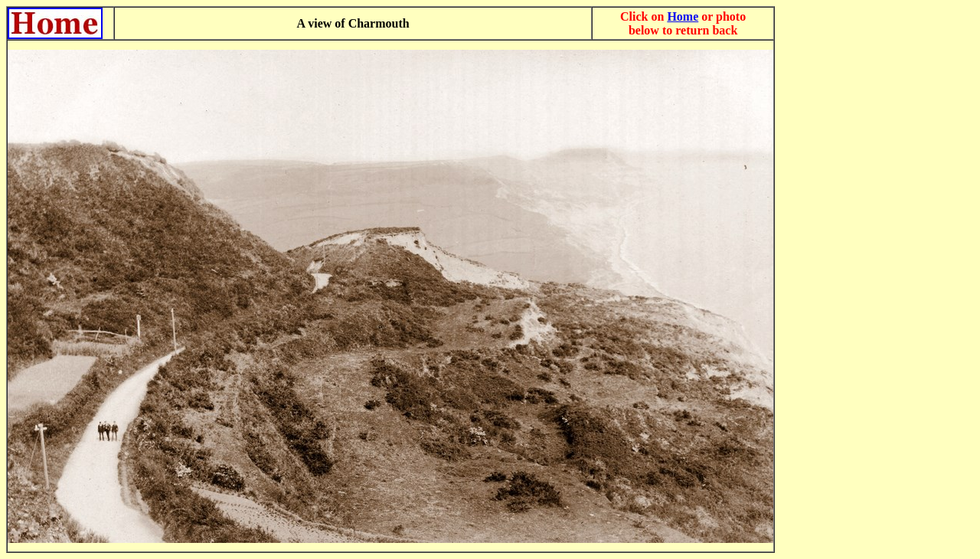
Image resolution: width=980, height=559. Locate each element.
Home (683, 16)
